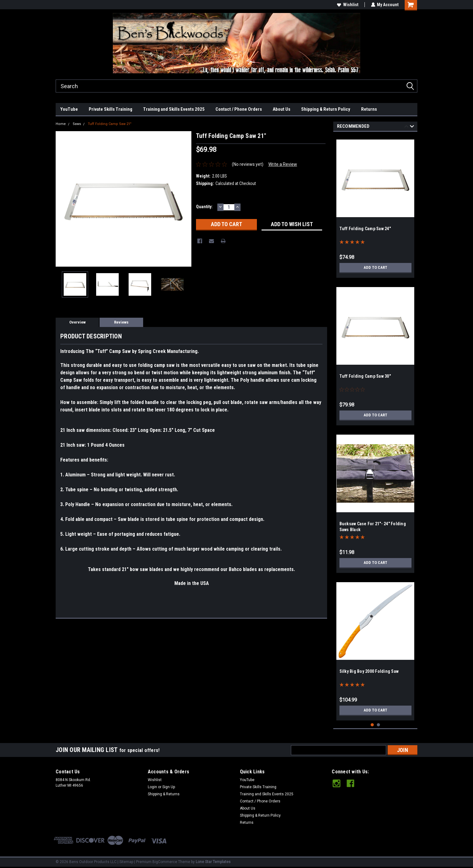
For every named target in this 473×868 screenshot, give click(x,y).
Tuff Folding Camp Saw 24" (365, 229)
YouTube (69, 109)
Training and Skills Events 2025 (174, 109)
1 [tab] (372, 725)
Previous (406, 127)
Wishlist (347, 5)
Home (61, 124)
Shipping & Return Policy (326, 109)
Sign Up (169, 787)
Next (412, 127)
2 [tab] (379, 725)
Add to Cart (375, 268)
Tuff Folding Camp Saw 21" (110, 124)
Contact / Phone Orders (239, 109)
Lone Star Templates (213, 862)
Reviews (121, 322)
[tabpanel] (375, 206)
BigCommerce (165, 862)
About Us (281, 109)
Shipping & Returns (164, 794)
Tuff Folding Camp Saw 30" (365, 376)
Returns (369, 109)
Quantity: (204, 207)
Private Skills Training (111, 109)
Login (152, 787)
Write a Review (283, 164)
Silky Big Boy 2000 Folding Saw (369, 671)
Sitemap (126, 862)
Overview (77, 322)
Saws (77, 124)
